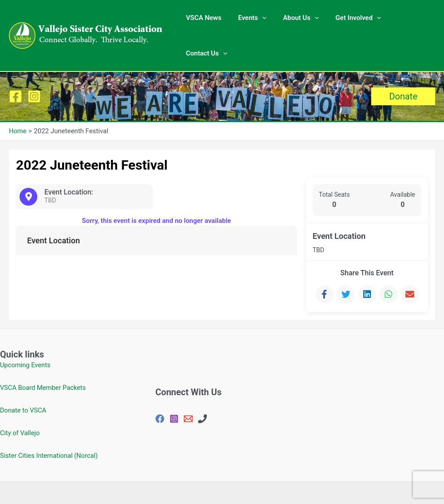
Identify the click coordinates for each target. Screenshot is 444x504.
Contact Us (408, 20)
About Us (297, 20)
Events (252, 20)
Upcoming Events (26, 334)
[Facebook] (16, 65)
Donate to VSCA (24, 379)
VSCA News (206, 20)
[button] (403, 65)
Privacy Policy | (226, 477)
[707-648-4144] (202, 388)
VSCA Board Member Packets (44, 357)
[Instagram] (34, 65)
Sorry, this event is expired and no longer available (157, 190)
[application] (262, 20)
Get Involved (351, 20)
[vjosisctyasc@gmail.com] (188, 388)
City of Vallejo (20, 402)
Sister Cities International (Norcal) (50, 425)
